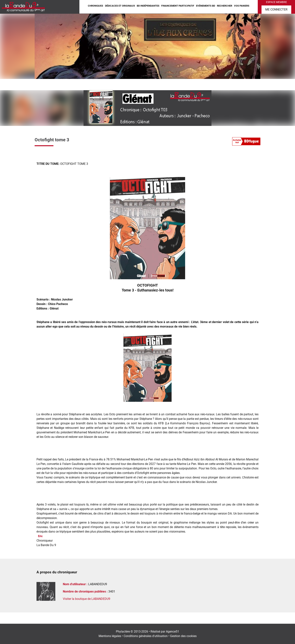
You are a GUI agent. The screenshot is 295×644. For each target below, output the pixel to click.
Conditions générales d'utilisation (146, 636)
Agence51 (173, 632)
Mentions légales (110, 636)
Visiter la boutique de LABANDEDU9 (87, 599)
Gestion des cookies (183, 636)
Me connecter (276, 9)
